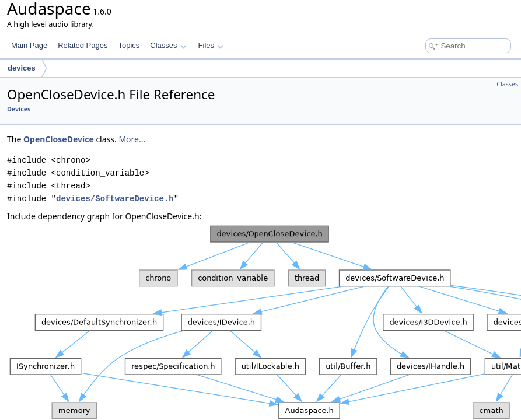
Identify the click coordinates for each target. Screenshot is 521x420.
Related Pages (83, 45)
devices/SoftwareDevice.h (115, 199)
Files (211, 45)
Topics (129, 45)
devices (22, 68)
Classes (168, 45)
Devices (19, 109)
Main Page (29, 45)
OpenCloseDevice (59, 139)
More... (132, 139)
